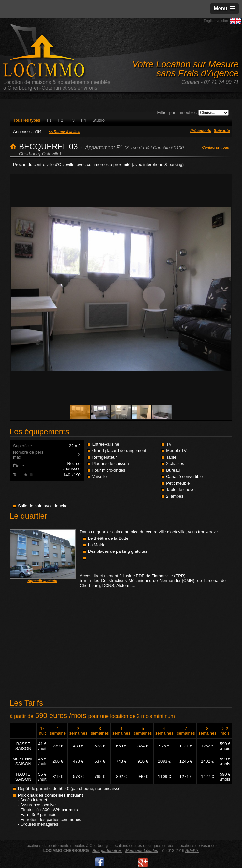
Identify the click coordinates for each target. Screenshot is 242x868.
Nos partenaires (107, 851)
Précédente (201, 131)
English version (216, 21)
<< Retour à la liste (64, 132)
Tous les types (27, 120)
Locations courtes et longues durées (143, 846)
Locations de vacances (197, 846)
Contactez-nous (216, 147)
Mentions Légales (142, 851)
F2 (61, 120)
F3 (72, 120)
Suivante (222, 131)
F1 (49, 120)
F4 (84, 120)
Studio (99, 120)
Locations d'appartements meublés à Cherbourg (66, 846)
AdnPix (192, 851)
